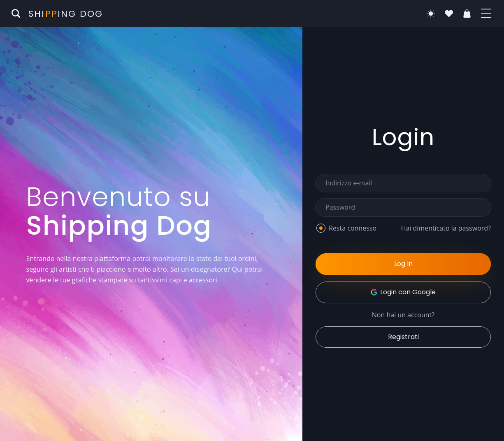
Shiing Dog (66, 14)
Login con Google (403, 292)
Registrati (403, 337)
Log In (403, 264)
